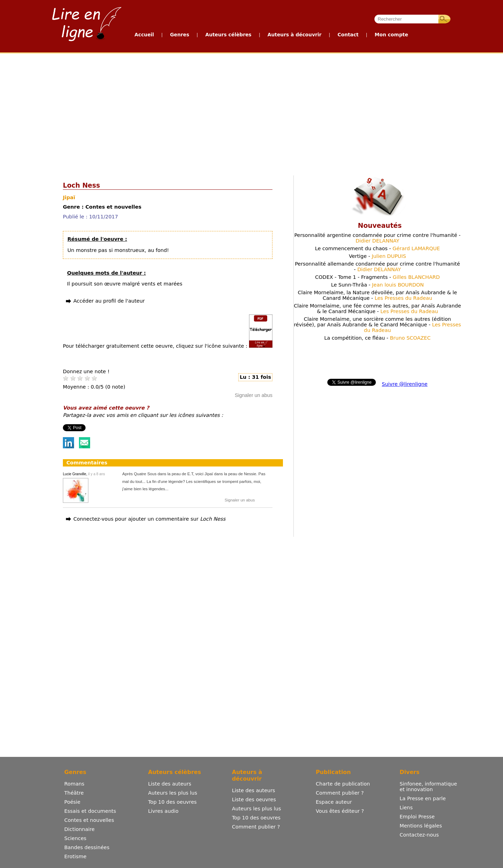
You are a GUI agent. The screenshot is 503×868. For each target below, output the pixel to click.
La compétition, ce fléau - (377, 338)
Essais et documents (90, 811)
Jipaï (69, 197)
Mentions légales (421, 826)
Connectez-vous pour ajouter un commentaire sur (149, 519)
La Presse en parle (423, 798)
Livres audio (163, 811)
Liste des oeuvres (254, 800)
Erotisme (75, 856)
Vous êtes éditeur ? (340, 811)
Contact (348, 35)
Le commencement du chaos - (378, 248)
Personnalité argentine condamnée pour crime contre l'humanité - (377, 238)
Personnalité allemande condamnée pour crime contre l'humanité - (377, 267)
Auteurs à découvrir (294, 35)
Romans (74, 784)
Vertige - (378, 256)
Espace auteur (334, 802)
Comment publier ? (256, 827)
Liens (406, 808)
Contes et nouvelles (89, 820)
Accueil (144, 35)
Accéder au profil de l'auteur (109, 301)
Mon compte (391, 35)
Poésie (72, 802)
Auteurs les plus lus (173, 793)
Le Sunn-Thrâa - (378, 285)
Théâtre (74, 793)
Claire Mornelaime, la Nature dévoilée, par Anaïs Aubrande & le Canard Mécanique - (378, 295)
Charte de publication (343, 784)
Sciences (75, 838)
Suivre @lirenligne (405, 384)
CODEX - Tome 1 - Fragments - (377, 277)
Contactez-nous (419, 835)
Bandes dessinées (87, 847)
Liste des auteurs (170, 784)
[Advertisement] (217, 113)
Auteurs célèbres (228, 35)
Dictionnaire (79, 829)
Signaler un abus (254, 395)
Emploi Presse (417, 817)
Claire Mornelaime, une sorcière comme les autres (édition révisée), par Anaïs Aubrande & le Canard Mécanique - (377, 325)
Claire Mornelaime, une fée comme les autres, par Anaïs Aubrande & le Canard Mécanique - (377, 309)
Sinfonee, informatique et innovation (428, 787)
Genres (180, 35)
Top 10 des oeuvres (172, 802)
